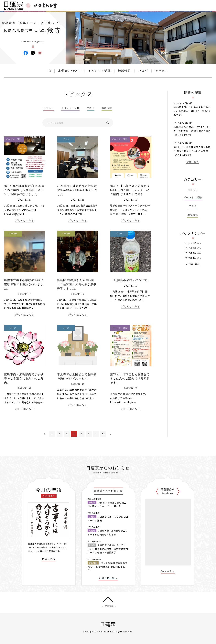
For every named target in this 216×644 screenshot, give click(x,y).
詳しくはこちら (25, 221)
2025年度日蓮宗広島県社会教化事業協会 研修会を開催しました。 (77, 190)
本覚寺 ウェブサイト (40, 53)
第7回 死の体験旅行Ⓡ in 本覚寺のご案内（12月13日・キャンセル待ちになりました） (24, 190)
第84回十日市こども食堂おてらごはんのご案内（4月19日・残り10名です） (192, 111)
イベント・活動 (99, 71)
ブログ (143, 71)
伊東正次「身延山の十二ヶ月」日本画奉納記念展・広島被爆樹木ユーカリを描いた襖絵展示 (108, 549)
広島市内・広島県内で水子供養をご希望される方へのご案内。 (24, 379)
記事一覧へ (193, 162)
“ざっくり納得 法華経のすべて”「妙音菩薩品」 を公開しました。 (108, 567)
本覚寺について (70, 71)
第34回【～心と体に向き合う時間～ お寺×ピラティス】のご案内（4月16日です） (192, 151)
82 (103, 434)
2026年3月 (191, 248)
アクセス (162, 71)
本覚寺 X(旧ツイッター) (33, 53)
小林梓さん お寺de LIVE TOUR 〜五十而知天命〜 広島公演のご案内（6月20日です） (192, 131)
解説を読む (49, 559)
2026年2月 (191, 253)
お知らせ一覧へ (108, 578)
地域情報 (124, 71)
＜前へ (45, 434)
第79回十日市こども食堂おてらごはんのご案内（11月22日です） (130, 379)
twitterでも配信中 (46, 551)
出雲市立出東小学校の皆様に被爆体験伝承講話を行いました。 (24, 284)
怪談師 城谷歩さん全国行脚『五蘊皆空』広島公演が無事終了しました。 (77, 284)
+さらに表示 (193, 264)
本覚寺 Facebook (26, 53)
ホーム (49, 71)
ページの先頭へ (108, 606)
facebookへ (168, 571)
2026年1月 (191, 258)
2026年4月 (191, 243)
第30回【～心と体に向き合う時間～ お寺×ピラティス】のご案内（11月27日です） (130, 190)
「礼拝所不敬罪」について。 (131, 280)
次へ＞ (111, 434)
